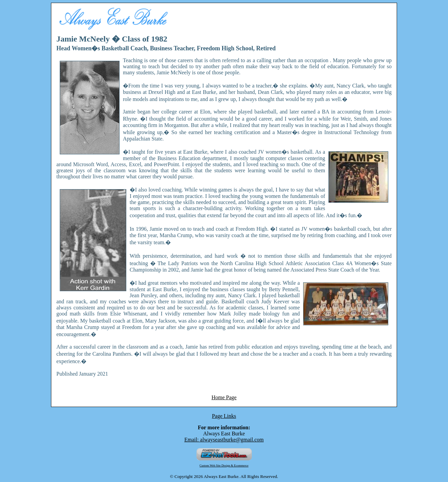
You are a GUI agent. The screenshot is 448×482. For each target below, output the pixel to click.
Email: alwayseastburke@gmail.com (224, 440)
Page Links (224, 416)
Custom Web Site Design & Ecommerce (224, 465)
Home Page (224, 397)
